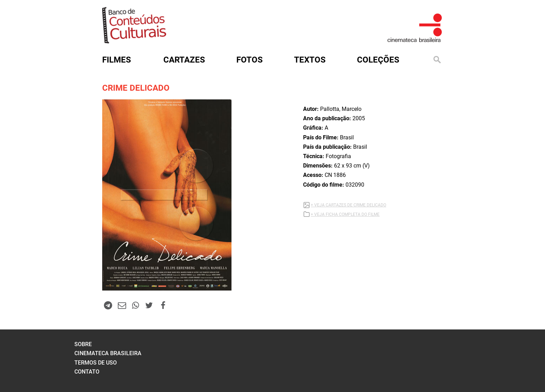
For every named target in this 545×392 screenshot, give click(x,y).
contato (87, 372)
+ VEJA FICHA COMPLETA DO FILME (345, 214)
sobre (83, 344)
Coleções (378, 60)
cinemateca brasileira (108, 353)
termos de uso (96, 363)
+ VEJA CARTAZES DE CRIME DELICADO (348, 205)
